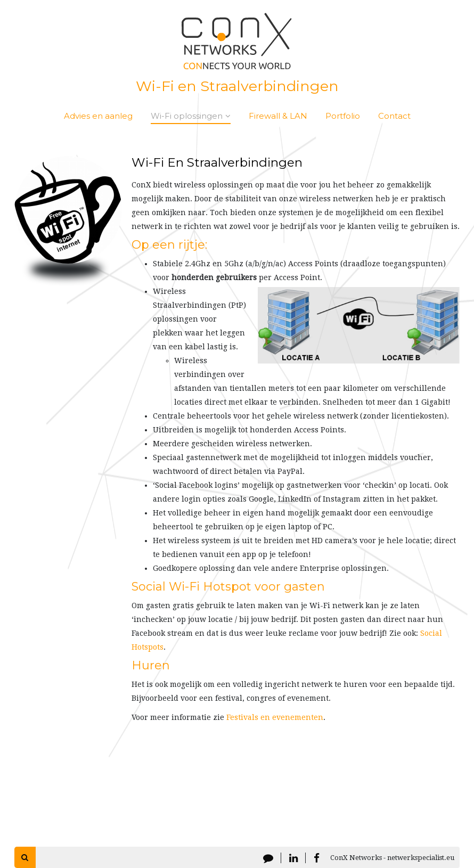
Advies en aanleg (98, 116)
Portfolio (343, 116)
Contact (394, 116)
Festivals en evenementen (275, 717)
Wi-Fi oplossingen (191, 116)
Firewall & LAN (278, 116)
